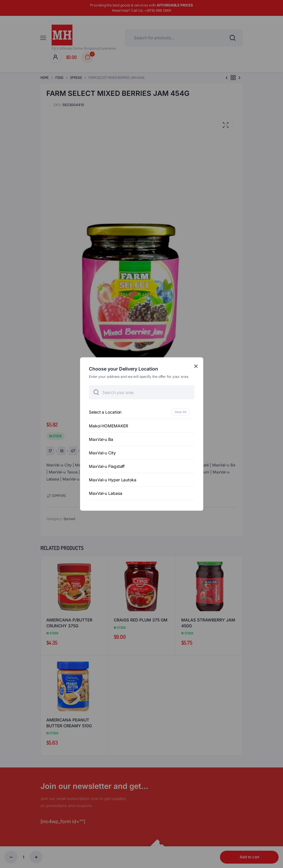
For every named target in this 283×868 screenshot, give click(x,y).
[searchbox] (142, 392)
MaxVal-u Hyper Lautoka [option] (113, 480)
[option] (142, 412)
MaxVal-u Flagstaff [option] (107, 466)
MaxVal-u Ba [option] (101, 439)
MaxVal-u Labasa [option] (106, 493)
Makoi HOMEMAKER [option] (109, 426)
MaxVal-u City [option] (102, 453)
